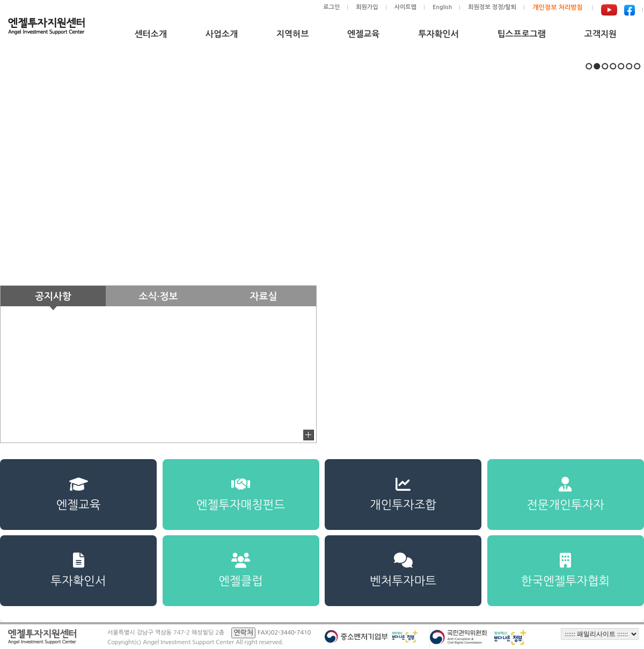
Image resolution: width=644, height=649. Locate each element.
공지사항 (53, 297)
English (442, 7)
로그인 (331, 7)
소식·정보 (159, 297)
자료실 (264, 297)
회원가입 (367, 7)
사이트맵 (405, 7)
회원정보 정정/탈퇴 (492, 7)
